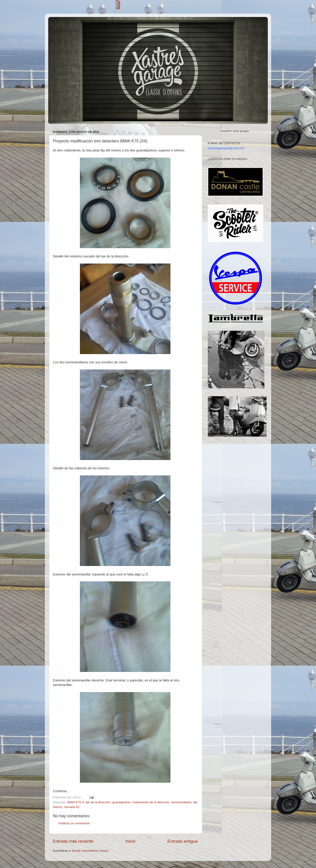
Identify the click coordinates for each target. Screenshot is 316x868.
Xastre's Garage (62, 23)
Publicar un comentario (74, 823)
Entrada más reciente (73, 841)
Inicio (130, 841)
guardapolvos (121, 802)
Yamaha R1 (72, 807)
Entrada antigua (183, 841)
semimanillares (181, 802)
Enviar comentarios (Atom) (90, 851)
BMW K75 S (76, 802)
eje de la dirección (98, 802)
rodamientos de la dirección (151, 802)
